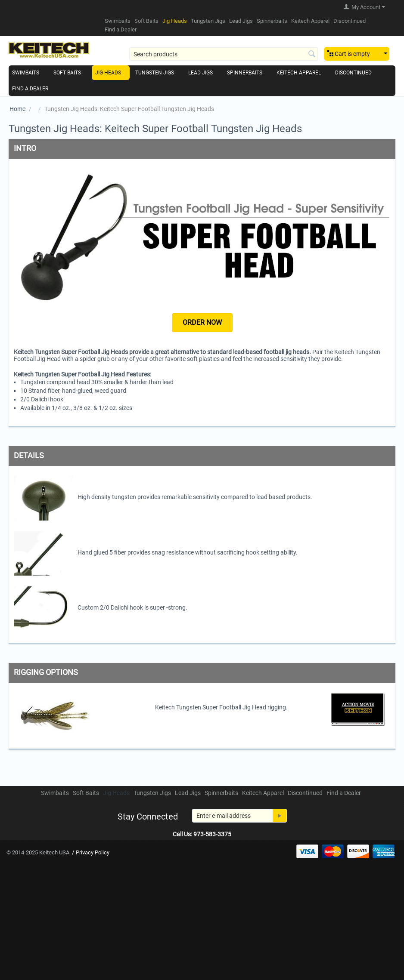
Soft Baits (146, 21)
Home (17, 109)
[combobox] (224, 54)
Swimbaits (118, 21)
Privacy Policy (93, 852)
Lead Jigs (241, 21)
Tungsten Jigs (208, 21)
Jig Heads (175, 21)
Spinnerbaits (272, 21)
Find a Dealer (121, 29)
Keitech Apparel (310, 21)
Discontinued (350, 21)
